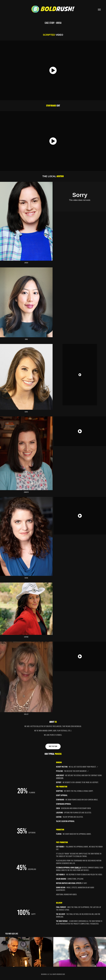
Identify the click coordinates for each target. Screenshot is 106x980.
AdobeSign (60, 778)
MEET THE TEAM (53, 746)
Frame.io (78, 868)
